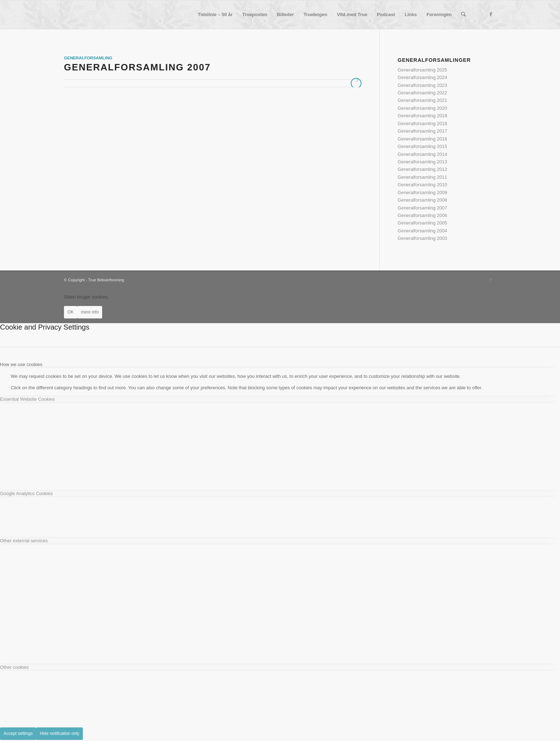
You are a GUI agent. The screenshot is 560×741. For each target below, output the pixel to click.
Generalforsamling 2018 (422, 123)
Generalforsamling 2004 (422, 231)
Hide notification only (59, 733)
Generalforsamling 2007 (137, 67)
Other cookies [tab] (14, 667)
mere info (90, 312)
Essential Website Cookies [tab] (27, 399)
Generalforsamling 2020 (422, 108)
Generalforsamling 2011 (422, 177)
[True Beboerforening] (64, 15)
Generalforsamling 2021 (422, 100)
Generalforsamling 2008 (422, 200)
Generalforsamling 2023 (422, 85)
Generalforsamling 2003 (422, 238)
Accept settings (18, 733)
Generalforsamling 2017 (422, 131)
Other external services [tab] (24, 541)
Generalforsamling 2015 (422, 146)
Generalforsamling (88, 58)
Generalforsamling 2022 (422, 93)
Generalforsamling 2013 (422, 162)
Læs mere (356, 83)
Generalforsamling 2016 (422, 139)
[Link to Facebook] (491, 14)
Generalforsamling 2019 (422, 116)
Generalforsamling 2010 (422, 185)
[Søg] (463, 15)
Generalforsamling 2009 (422, 192)
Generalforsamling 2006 (422, 215)
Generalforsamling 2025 (422, 70)
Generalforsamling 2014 (422, 154)
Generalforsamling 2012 (422, 169)
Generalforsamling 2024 (422, 77)
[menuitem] (215, 15)
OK (71, 312)
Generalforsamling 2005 (422, 223)
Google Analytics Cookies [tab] (26, 493)
